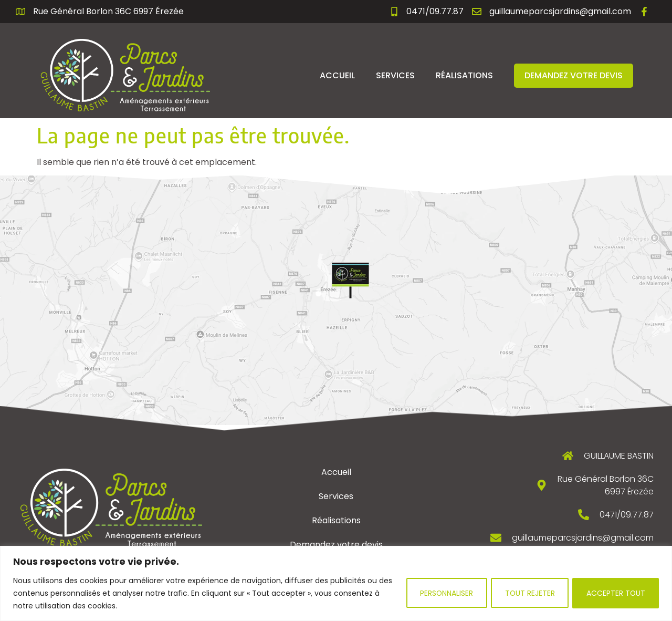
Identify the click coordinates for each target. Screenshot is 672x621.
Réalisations (464, 75)
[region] (336, 583)
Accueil (337, 75)
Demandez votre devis (574, 75)
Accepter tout (615, 593)
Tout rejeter (528, 593)
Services (395, 75)
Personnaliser (443, 593)
